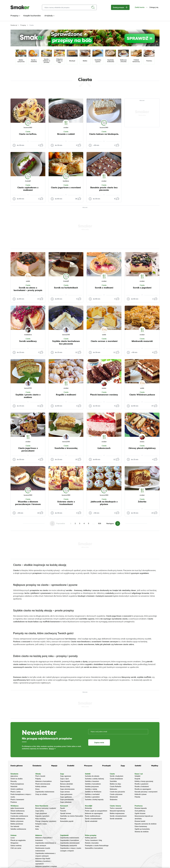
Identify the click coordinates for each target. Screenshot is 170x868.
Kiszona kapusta (141, 808)
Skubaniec (114, 800)
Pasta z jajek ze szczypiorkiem (96, 811)
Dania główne (17, 766)
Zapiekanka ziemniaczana (70, 843)
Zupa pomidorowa (67, 800)
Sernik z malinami (104, 288)
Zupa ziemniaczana (67, 789)
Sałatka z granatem (92, 797)
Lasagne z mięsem (67, 851)
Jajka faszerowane (17, 808)
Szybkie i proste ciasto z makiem (28, 396)
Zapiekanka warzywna (69, 846)
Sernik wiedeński (91, 821)
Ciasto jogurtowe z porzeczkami (28, 449)
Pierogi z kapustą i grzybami (46, 821)
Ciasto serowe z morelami (104, 341)
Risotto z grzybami (141, 784)
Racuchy (14, 781)
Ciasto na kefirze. (28, 134)
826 (100, 523)
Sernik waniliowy (28, 341)
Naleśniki (14, 787)
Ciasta (28, 132)
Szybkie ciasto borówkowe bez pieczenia (66, 342)
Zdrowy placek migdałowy (142, 448)
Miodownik (114, 797)
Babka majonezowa (117, 813)
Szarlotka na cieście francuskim (72, 816)
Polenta (137, 797)
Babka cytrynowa (17, 821)
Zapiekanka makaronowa (45, 792)
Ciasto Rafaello (115, 787)
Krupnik (137, 779)
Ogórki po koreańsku (142, 829)
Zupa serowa (65, 792)
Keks (37, 829)
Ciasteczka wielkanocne (19, 816)
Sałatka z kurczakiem (93, 784)
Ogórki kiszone (140, 813)
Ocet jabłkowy (140, 811)
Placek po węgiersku (18, 840)
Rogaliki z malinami (66, 395)
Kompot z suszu (41, 824)
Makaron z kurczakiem (44, 781)
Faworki (63, 811)
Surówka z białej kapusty (94, 800)
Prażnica (14, 802)
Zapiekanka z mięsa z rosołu (71, 848)
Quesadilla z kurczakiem (94, 848)
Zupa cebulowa (66, 802)
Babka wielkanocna (18, 819)
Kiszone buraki (140, 821)
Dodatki (71, 766)
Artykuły (49, 16)
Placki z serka (16, 792)
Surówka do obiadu (92, 776)
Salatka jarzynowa (92, 787)
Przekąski (107, 766)
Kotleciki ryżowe (141, 794)
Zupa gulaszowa (66, 794)
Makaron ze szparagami (94, 813)
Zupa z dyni (64, 779)
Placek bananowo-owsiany (104, 395)
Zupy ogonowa (66, 776)
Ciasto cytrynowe (116, 794)
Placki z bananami (17, 800)
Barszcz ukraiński (67, 784)
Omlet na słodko (17, 779)
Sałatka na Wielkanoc (93, 792)
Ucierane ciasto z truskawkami (66, 503)
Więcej (51, 749)
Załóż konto (140, 7)
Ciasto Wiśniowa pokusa (142, 395)
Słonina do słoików (142, 832)
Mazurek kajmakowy (117, 811)
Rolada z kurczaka (92, 843)
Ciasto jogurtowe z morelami (66, 187)
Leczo (13, 838)
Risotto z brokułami (142, 787)
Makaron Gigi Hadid (43, 859)
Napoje (54, 766)
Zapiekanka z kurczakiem (70, 840)
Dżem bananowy (141, 826)
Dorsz (37, 789)
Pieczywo (88, 766)
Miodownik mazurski (142, 341)
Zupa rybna (40, 811)
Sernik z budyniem (117, 776)
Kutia (37, 826)
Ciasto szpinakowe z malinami (28, 189)
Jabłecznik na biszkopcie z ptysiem (104, 503)
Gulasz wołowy (16, 846)
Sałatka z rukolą (91, 789)
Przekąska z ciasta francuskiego (97, 846)
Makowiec (114, 789)
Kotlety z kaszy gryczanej (144, 781)
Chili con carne (16, 848)
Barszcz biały (65, 787)
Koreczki (63, 819)
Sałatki (138, 766)
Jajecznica (14, 776)
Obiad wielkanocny (18, 811)
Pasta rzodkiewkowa (93, 816)
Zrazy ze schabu (41, 794)
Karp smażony (41, 819)
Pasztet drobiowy (17, 813)
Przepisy (15, 16)
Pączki (63, 808)
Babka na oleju (115, 784)
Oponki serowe (66, 813)
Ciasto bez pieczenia (117, 792)
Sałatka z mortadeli (92, 794)
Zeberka (142, 502)
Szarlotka (113, 781)
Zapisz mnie (99, 742)
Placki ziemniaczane (43, 784)
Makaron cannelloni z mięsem (46, 866)
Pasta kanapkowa (17, 784)
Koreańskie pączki (67, 821)
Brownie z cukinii (66, 134)
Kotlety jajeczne (91, 838)
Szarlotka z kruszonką (66, 448)
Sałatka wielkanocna (18, 829)
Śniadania (37, 766)
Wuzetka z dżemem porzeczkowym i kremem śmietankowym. (28, 504)
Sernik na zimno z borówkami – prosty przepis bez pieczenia (28, 290)
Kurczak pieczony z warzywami (146, 792)
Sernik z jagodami (142, 288)
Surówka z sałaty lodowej (94, 779)
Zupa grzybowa (41, 813)
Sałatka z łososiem (92, 781)
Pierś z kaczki (40, 776)
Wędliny (155, 766)
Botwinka (88, 808)
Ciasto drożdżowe (116, 779)
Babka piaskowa (17, 824)
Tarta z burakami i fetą (93, 840)
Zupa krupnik (65, 781)
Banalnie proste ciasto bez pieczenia (104, 189)
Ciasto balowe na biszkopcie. (104, 134)
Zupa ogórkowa (66, 797)
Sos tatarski (15, 826)
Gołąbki (138, 776)
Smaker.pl (14, 25)
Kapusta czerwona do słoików (146, 824)
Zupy (123, 766)
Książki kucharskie (32, 16)
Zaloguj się (154, 7)
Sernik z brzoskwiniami (93, 819)
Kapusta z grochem (42, 816)
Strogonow (14, 843)
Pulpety (38, 779)
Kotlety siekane (41, 787)
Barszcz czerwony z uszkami (46, 808)
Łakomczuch (104, 448)
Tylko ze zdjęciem (26, 91)
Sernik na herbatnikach (66, 288)
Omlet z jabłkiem (17, 789)
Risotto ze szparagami (143, 789)
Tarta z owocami (116, 808)
